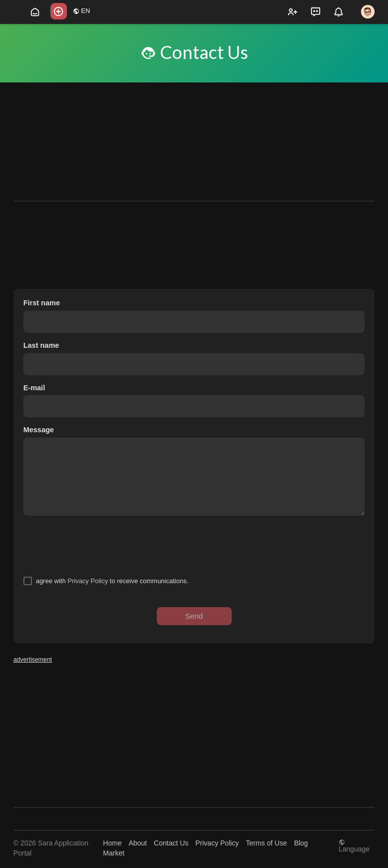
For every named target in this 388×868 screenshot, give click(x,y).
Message (39, 430)
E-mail (34, 388)
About (138, 843)
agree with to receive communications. (112, 581)
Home (112, 843)
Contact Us (171, 843)
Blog (301, 843)
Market (114, 853)
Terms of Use (266, 843)
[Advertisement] (194, 128)
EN (82, 11)
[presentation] (99, 546)
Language (354, 846)
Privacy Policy (88, 581)
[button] (59, 11)
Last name (41, 345)
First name (42, 303)
